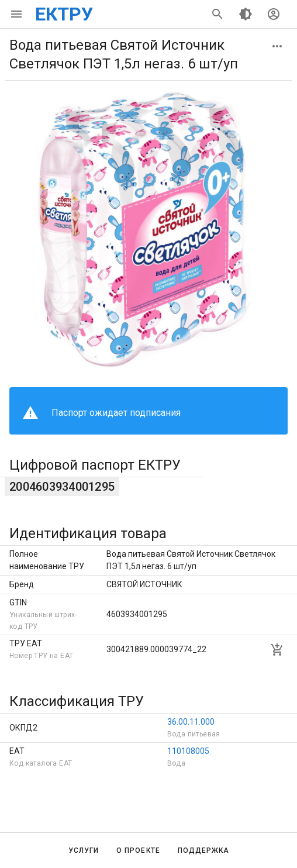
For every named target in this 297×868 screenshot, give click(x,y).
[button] (277, 46)
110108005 (188, 751)
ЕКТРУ (64, 14)
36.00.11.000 (191, 722)
